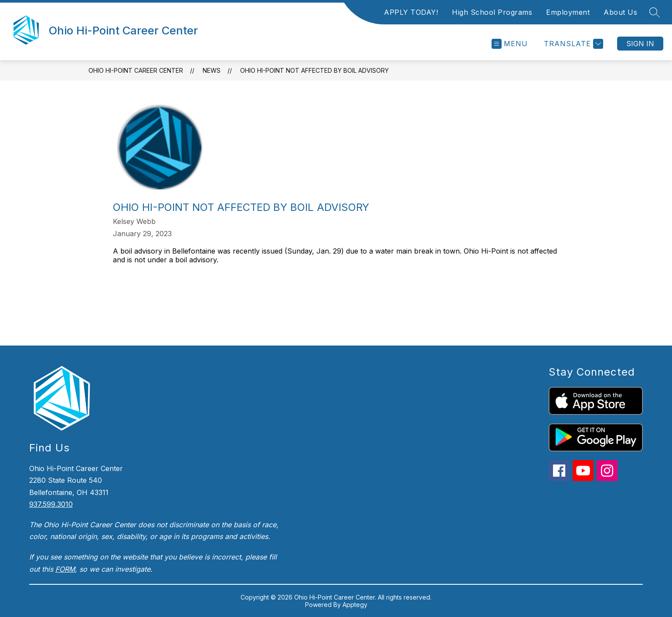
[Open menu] (510, 44)
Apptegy (355, 605)
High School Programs (492, 12)
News (212, 70)
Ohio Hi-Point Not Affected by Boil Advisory (314, 70)
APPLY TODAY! (411, 12)
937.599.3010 (51, 504)
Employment (568, 12)
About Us (620, 12)
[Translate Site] (572, 44)
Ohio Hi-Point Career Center (136, 70)
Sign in (640, 44)
